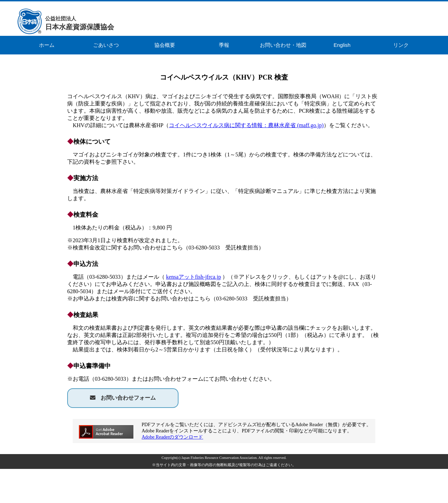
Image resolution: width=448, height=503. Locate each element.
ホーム (47, 45)
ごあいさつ (106, 45)
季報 (224, 45)
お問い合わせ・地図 (283, 45)
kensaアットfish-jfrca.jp (194, 277)
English (342, 45)
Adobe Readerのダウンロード (172, 437)
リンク (401, 45)
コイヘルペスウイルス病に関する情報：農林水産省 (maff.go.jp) (246, 125)
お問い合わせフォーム (128, 398)
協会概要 (165, 45)
